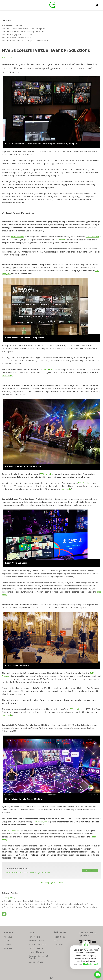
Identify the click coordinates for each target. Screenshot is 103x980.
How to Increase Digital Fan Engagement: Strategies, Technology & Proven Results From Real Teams (48, 904)
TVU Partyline (60, 240)
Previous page (46, 883)
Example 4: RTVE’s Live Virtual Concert (19, 37)
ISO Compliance (36, 948)
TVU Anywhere (18, 237)
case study (7, 376)
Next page (59, 883)
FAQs (56, 941)
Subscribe (90, 870)
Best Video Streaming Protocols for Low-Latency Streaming (30, 901)
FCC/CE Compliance (37, 945)
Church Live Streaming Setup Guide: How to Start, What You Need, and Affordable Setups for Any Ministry (50, 907)
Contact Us (59, 945)
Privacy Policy (35, 937)
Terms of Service (36, 941)
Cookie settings (36, 962)
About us (8, 937)
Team (7, 941)
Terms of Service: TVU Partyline (39, 957)
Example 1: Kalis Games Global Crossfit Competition (24, 28)
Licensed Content (37, 952)
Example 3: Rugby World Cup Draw (17, 34)
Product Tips (60, 937)
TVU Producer (93, 237)
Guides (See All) (8, 898)
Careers (8, 945)
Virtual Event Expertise (12, 25)
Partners (8, 948)
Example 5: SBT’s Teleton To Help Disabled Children (25, 40)
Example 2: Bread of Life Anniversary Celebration (23, 31)
